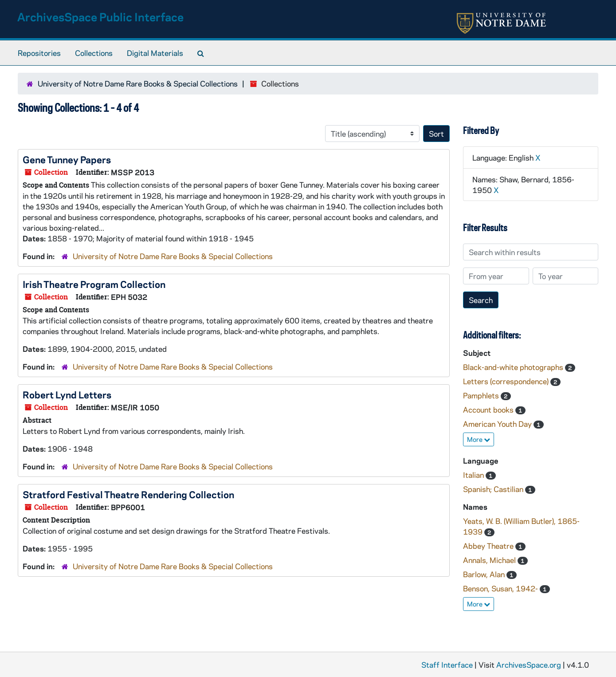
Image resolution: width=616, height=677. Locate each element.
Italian (474, 475)
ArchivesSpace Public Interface (100, 17)
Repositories (39, 53)
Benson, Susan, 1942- (501, 588)
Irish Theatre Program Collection (94, 284)
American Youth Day (498, 424)
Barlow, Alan (485, 574)
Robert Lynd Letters (67, 394)
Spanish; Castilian (494, 489)
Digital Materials (155, 53)
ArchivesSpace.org (529, 665)
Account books (489, 409)
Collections (94, 53)
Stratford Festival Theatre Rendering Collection (128, 494)
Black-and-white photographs (514, 367)
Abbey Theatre (489, 546)
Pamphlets (482, 395)
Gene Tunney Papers (67, 159)
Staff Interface (447, 665)
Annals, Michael (490, 560)
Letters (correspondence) (507, 381)
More (479, 439)
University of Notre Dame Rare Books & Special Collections (138, 83)
